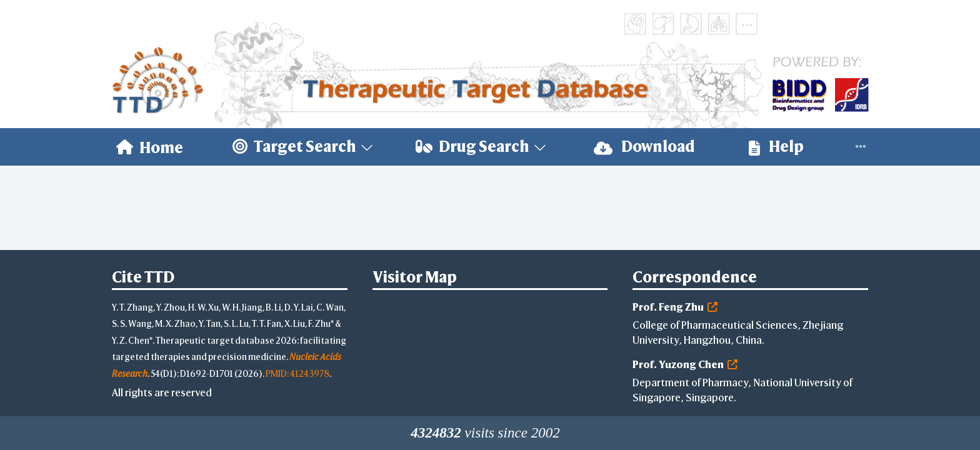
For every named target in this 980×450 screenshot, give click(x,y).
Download (644, 147)
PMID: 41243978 (297, 373)
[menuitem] (150, 147)
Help (776, 147)
